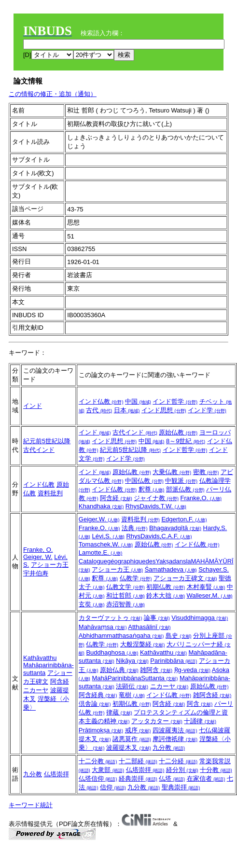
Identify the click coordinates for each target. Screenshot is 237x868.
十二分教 (98, 761)
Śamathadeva (171, 569)
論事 (157, 618)
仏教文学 (125, 587)
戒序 (138, 730)
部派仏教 (185, 489)
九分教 (169, 748)
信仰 (113, 787)
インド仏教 (101, 401)
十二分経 (178, 761)
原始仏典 (119, 670)
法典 (135, 528)
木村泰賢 (206, 587)
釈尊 (152, 489)
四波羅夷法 (175, 730)
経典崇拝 (138, 778)
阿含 (200, 704)
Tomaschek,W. (106, 544)
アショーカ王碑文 (185, 578)
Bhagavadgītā (175, 528)
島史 (179, 636)
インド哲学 (175, 401)
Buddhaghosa (112, 652)
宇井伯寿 (36, 573)
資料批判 (50, 493)
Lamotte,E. (100, 553)
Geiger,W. (99, 519)
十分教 (216, 770)
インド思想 (164, 410)
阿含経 (116, 498)
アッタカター (157, 721)
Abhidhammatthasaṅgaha (121, 636)
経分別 (182, 770)
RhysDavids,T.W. (156, 506)
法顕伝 (132, 686)
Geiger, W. (38, 557)
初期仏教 (166, 587)
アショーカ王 (50, 565)
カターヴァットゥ (111, 618)
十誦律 (200, 721)
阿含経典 (98, 695)
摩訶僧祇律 (175, 739)
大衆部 (108, 770)
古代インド (39, 450)
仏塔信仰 (98, 778)
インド (33, 406)
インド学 (207, 410)
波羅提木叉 (129, 748)
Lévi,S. (108, 536)
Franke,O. (201, 498)
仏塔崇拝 (56, 774)
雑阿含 (156, 670)
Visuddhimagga (200, 618)
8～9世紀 (186, 441)
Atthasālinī (149, 627)
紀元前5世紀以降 (47, 441)
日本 (127, 410)
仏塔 (172, 778)
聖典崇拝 (181, 787)
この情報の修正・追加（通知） (53, 94)
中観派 (181, 481)
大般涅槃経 (143, 644)
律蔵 (119, 712)
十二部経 (138, 761)
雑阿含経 (212, 695)
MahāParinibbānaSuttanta (135, 678)
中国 (138, 401)
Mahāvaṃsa (103, 627)
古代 (99, 410)
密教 (206, 472)
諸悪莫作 (132, 739)
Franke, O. (38, 550)
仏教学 (136, 578)
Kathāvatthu (40, 658)
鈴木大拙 (166, 595)
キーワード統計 (31, 805)
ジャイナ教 (156, 498)
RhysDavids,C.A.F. (159, 536)
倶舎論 (95, 704)
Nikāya (132, 661)
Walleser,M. (210, 595)
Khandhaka (101, 506)
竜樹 (132, 695)
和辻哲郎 (125, 595)
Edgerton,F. (184, 519)
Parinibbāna (174, 661)
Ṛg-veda (192, 670)
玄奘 (92, 604)
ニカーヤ (36, 690)
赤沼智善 (125, 604)
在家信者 (206, 778)
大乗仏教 (172, 472)
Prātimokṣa (101, 730)
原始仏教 (178, 432)
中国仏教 (144, 481)
